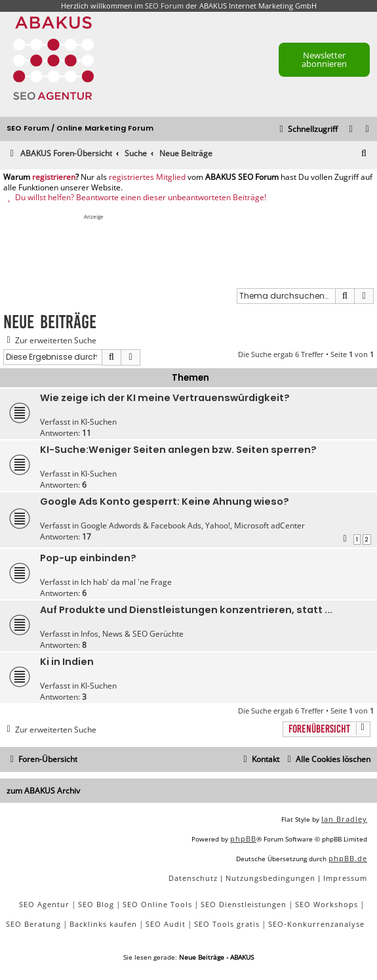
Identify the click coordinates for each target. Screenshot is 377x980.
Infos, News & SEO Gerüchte (132, 634)
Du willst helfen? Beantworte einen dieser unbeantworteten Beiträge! (135, 198)
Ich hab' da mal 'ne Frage (126, 582)
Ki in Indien (67, 662)
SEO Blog (96, 904)
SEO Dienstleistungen (244, 904)
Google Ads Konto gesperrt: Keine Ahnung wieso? (165, 501)
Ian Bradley (344, 819)
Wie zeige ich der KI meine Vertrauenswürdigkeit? (165, 398)
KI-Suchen (99, 422)
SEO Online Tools (157, 904)
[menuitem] (368, 130)
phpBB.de (348, 858)
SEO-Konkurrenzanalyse (316, 924)
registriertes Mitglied (147, 177)
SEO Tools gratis (227, 924)
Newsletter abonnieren (324, 59)
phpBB (243, 839)
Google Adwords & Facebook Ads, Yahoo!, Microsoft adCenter (193, 525)
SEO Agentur (44, 904)
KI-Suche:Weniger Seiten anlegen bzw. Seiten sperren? (178, 450)
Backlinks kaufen (103, 924)
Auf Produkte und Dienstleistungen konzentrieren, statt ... (186, 610)
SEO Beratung (33, 924)
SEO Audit (166, 924)
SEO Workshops (327, 904)
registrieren (54, 177)
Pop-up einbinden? (88, 558)
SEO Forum (164, 6)
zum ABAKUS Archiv (43, 791)
